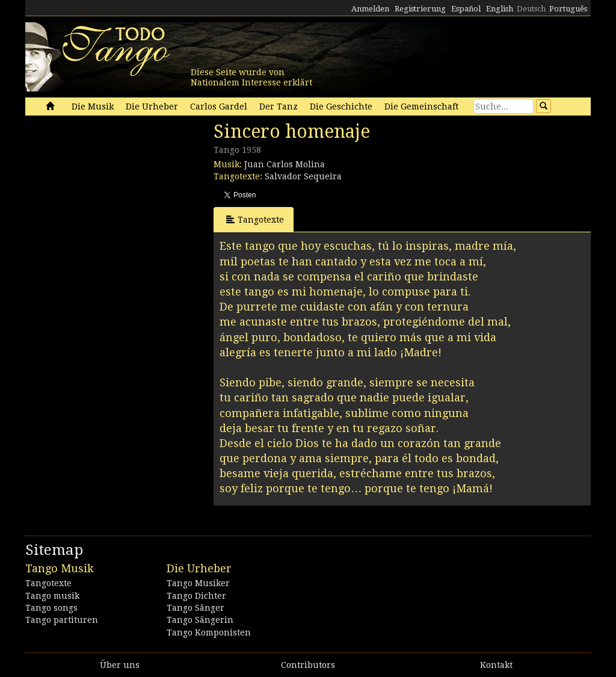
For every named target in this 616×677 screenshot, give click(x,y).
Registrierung (420, 9)
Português (568, 9)
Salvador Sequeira (303, 176)
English (500, 9)
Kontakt (496, 665)
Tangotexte (255, 219)
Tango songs (51, 608)
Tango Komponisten (209, 632)
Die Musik (93, 107)
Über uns (120, 665)
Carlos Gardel (219, 107)
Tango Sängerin (200, 620)
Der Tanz (279, 107)
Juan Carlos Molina (285, 164)
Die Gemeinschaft (421, 107)
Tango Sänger (196, 608)
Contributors (308, 665)
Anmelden (370, 9)
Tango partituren (62, 620)
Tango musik (52, 596)
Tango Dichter (196, 596)
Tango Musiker (198, 583)
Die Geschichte (341, 107)
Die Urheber (152, 107)
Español (466, 9)
